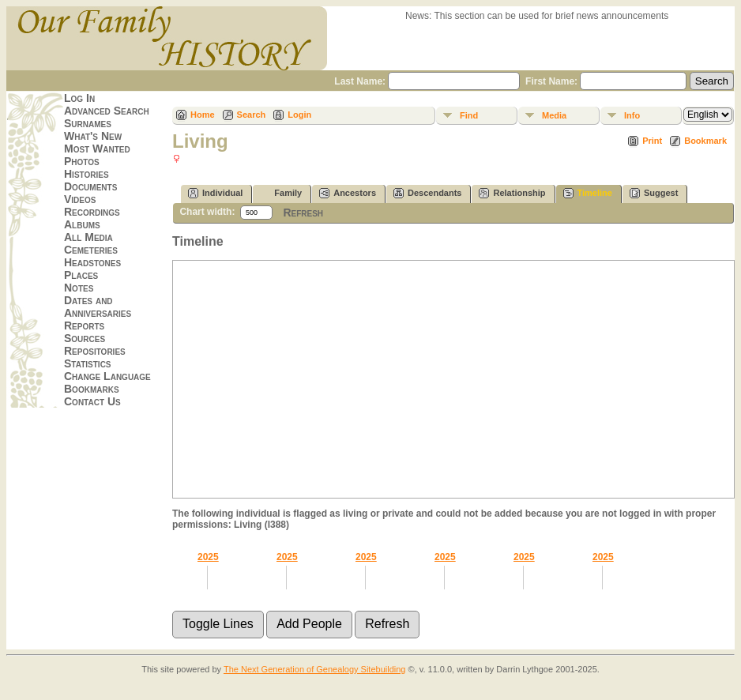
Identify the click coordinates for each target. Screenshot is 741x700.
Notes (79, 288)
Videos (80, 199)
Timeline (588, 193)
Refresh (303, 213)
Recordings (92, 212)
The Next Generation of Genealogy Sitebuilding (315, 669)
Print (652, 141)
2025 (208, 557)
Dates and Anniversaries (98, 307)
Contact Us (92, 401)
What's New (93, 136)
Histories (87, 174)
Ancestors (348, 193)
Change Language (107, 376)
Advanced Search (107, 111)
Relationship (512, 193)
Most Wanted (97, 149)
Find (469, 115)
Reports (84, 326)
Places (81, 275)
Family (281, 193)
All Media (88, 237)
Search (252, 115)
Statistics (88, 363)
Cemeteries (91, 250)
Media (554, 115)
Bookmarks (92, 389)
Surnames (88, 123)
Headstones (92, 262)
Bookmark (705, 141)
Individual (215, 193)
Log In (79, 98)
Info (632, 115)
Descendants (427, 193)
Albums (82, 224)
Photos (82, 161)
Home (203, 115)
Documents (90, 186)
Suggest (654, 193)
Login (299, 115)
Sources (85, 338)
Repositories (95, 351)
